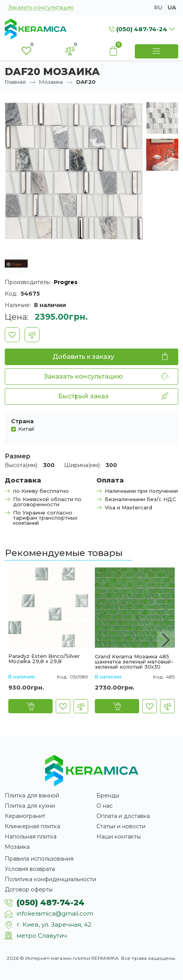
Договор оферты (29, 890)
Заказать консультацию (41, 8)
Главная (15, 82)
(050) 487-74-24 (51, 903)
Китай (26, 429)
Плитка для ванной (32, 795)
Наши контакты (119, 837)
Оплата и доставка (123, 816)
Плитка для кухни (30, 806)
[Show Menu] (157, 51)
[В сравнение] (32, 335)
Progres (66, 282)
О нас (105, 806)
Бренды (108, 795)
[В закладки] (12, 335)
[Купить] (30, 706)
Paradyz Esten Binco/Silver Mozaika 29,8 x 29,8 (44, 659)
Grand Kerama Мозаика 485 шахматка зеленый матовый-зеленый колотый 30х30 (134, 662)
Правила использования (39, 859)
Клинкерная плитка (32, 826)
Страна (22, 421)
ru (158, 8)
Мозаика (51, 82)
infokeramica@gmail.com (55, 913)
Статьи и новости (121, 826)
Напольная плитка (31, 837)
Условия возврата (30, 869)
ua (172, 8)
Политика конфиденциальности (50, 879)
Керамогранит (25, 816)
